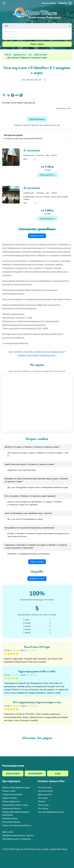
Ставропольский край (12, 794)
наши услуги (13, 774)
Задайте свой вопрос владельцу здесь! (37, 356)
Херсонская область (12, 808)
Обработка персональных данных (18, 835)
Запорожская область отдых (15, 805)
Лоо (30, 55)
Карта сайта (8, 832)
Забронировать (37, 119)
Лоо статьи (43, 808)
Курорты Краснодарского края (16, 787)
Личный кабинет (49, 3)
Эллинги (42, 801)
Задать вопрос (37, 562)
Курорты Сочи (20, 55)
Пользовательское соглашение (17, 839)
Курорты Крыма (9, 798)
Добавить (65, 3)
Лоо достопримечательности (51, 812)
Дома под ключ (41, 55)
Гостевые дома (45, 787)
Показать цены (37, 236)
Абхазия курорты (10, 818)
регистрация (35, 774)
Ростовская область (11, 822)
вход (58, 774)
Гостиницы (43, 798)
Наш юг (8, 55)
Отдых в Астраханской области (17, 825)
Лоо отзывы (43, 805)
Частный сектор (45, 791)
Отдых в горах (9, 791)
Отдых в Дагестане (11, 801)
